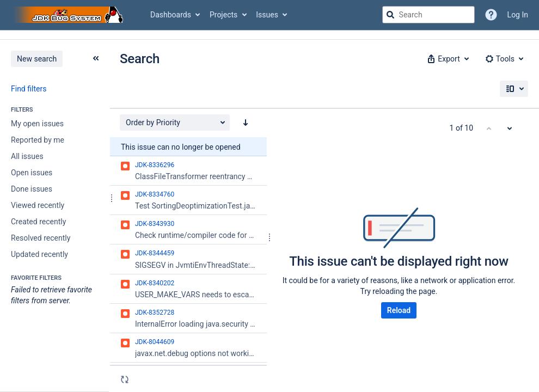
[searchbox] (428, 15)
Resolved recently (41, 238)
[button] (447, 59)
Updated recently (39, 254)
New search (37, 59)
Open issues (32, 173)
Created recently (38, 222)
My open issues (37, 124)
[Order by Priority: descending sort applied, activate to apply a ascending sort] (246, 122)
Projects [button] (223, 15)
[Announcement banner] (269, 35)
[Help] (491, 15)
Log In (518, 15)
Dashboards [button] (171, 15)
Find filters (29, 89)
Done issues (32, 189)
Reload (399, 310)
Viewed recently (38, 205)
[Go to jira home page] (70, 15)
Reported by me (38, 140)
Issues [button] (267, 15)
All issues (27, 156)
